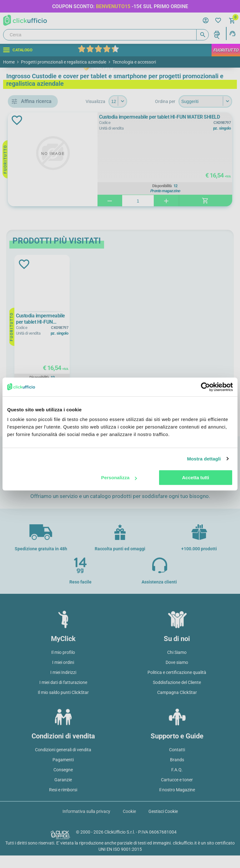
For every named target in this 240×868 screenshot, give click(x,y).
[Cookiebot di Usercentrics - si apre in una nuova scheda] (205, 387)
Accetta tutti (196, 478)
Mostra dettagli (204, 459)
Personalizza (119, 478)
